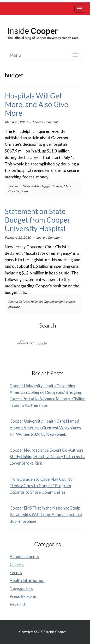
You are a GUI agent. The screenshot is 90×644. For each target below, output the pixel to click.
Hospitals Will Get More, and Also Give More (36, 104)
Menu (15, 55)
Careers (17, 564)
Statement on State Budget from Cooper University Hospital (38, 220)
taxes (24, 191)
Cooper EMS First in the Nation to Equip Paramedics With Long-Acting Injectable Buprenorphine (46, 514)
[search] (41, 344)
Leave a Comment (45, 122)
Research (18, 604)
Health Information (27, 580)
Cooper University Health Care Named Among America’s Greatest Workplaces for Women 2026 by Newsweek (45, 428)
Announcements (24, 556)
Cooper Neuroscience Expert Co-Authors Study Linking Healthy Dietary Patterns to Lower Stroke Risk (47, 457)
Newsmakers (31, 186)
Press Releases (33, 302)
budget (57, 186)
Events (16, 573)
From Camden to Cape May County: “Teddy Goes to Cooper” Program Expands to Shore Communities (42, 486)
